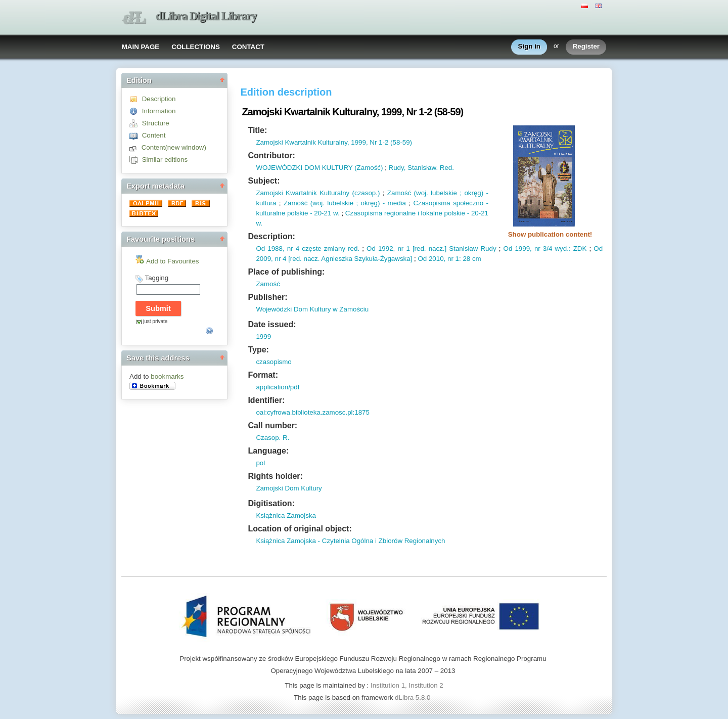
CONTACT (248, 47)
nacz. (436, 249)
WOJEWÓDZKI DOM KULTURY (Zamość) (319, 168)
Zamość (268, 284)
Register (586, 47)
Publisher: (267, 297)
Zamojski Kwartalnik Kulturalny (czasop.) (318, 193)
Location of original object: (300, 529)
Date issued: (272, 324)
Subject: (264, 181)
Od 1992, (381, 249)
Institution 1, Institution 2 (407, 685)
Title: (257, 130)
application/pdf (278, 387)
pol (260, 463)
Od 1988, (270, 249)
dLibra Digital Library (206, 16)
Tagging (156, 278)
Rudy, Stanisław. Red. (421, 168)
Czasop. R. (272, 438)
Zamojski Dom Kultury (289, 488)
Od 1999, (518, 249)
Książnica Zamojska (286, 515)
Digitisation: (271, 503)
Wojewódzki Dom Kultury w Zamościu (312, 309)
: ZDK (578, 249)
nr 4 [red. (287, 259)
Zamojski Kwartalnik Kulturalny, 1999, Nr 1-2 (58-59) (334, 142)
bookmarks (167, 376)
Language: (268, 451)
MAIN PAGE (141, 47)
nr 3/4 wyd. (550, 249)
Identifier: (266, 400)
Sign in (529, 47)
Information (159, 111)
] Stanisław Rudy (471, 249)
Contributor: (271, 155)
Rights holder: (275, 476)
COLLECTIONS (196, 47)
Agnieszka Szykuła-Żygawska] (366, 259)
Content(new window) (174, 147)
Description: (271, 236)
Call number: (272, 425)
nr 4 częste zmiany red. (322, 249)
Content (154, 135)
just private (155, 321)
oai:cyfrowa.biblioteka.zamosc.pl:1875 (312, 412)
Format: (263, 375)
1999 (263, 336)
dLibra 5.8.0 (414, 698)
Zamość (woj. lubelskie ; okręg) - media (345, 203)
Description (159, 99)
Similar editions (165, 160)
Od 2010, (431, 259)
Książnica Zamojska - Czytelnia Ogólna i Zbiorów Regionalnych (350, 541)
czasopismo (274, 362)
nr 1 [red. (410, 249)
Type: (258, 350)
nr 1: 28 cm (463, 259)
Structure (156, 123)
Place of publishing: (286, 272)
